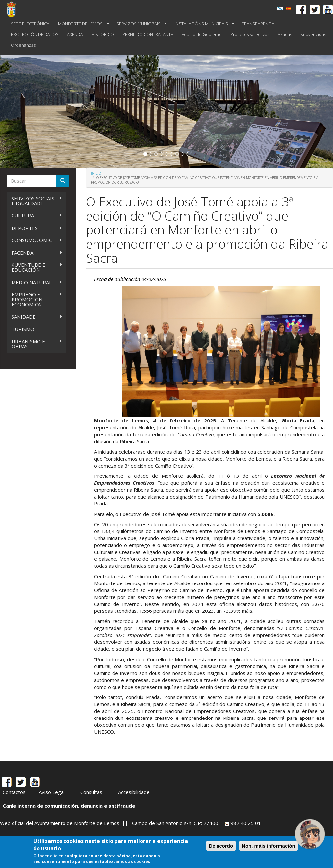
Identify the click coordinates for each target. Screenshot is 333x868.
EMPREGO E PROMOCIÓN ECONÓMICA (34, 299)
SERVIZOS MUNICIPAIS (140, 24)
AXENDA (75, 34)
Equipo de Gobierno (202, 34)
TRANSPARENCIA (258, 24)
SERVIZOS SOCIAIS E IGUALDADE (34, 201)
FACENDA (34, 253)
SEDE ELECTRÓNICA (30, 24)
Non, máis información (269, 846)
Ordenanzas (23, 45)
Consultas (91, 792)
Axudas (285, 34)
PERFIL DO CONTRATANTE (148, 34)
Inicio (96, 173)
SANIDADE (34, 317)
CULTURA (34, 216)
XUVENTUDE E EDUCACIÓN (34, 267)
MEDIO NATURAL (34, 282)
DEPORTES (34, 228)
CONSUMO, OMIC (34, 240)
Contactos (14, 792)
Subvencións (313, 34)
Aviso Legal (52, 792)
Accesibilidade (134, 792)
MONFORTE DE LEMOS (81, 24)
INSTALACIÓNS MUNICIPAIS (203, 24)
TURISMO (23, 329)
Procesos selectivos (250, 34)
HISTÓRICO (103, 34)
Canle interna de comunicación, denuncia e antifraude (69, 806)
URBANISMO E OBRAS (34, 344)
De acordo (221, 846)
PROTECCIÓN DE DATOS (35, 34)
